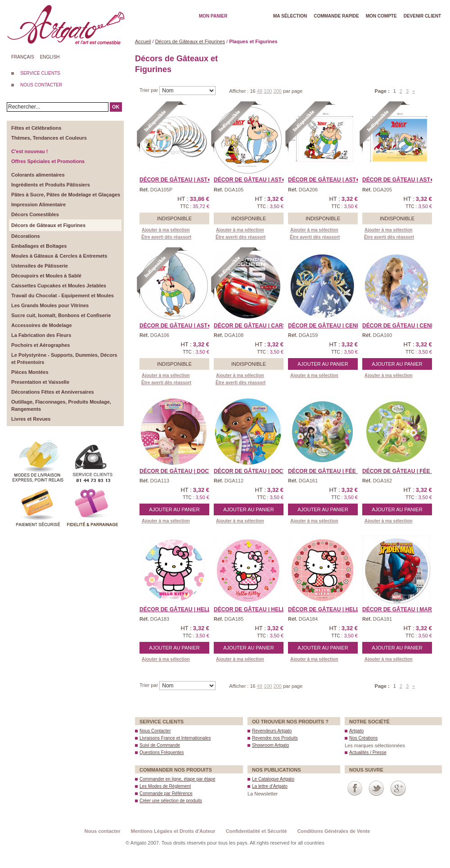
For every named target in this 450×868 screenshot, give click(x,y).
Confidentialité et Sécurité (256, 831)
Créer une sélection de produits (171, 801)
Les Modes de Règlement (165, 786)
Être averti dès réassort (166, 237)
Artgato (356, 731)
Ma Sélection (290, 16)
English (50, 57)
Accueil (143, 41)
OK (116, 107)
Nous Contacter (155, 731)
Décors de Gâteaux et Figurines (190, 41)
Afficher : (239, 91)
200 (278, 91)
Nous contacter (103, 831)
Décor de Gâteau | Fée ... (325, 471)
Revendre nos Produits (275, 738)
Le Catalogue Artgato (273, 779)
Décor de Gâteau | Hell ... (178, 609)
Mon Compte (381, 16)
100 (268, 91)
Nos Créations (363, 738)
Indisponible (174, 218)
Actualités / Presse (368, 752)
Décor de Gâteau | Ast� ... (179, 180)
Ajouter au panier (323, 364)
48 (260, 91)
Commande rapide (336, 16)
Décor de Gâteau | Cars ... (253, 326)
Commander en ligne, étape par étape (177, 779)
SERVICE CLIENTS (40, 73)
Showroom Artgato (270, 745)
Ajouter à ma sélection (166, 230)
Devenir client (422, 16)
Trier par (149, 90)
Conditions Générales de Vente (333, 831)
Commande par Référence (166, 793)
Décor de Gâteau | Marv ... (402, 609)
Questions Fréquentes (162, 752)
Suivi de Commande (160, 745)
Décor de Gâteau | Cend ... (327, 326)
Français (23, 57)
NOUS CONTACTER (41, 85)
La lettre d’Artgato (270, 786)
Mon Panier (213, 16)
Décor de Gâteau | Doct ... (179, 471)
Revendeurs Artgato (272, 731)
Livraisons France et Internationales (175, 738)
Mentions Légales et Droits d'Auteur (173, 831)
